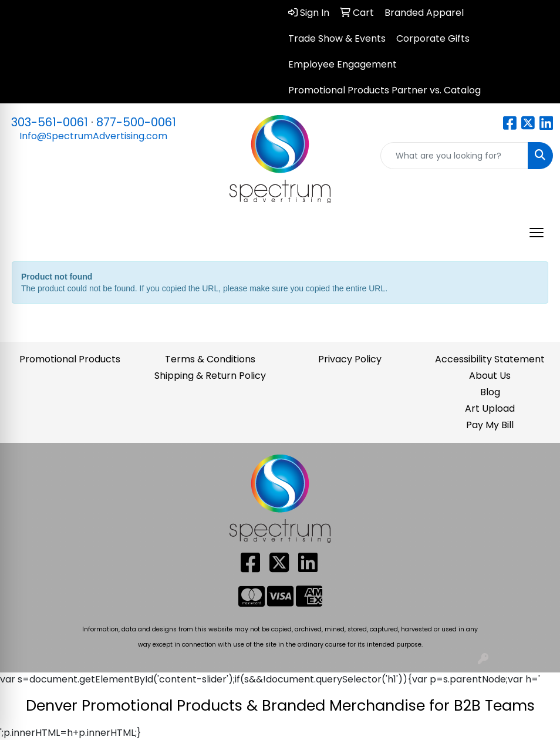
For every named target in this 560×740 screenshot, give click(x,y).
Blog (490, 392)
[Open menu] (537, 233)
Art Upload (490, 408)
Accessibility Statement (490, 359)
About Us (490, 376)
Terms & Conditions (210, 359)
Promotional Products (70, 359)
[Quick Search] (454, 156)
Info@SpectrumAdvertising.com (93, 136)
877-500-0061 (136, 122)
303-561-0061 (50, 122)
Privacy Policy (350, 359)
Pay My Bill (490, 425)
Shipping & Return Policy (210, 376)
